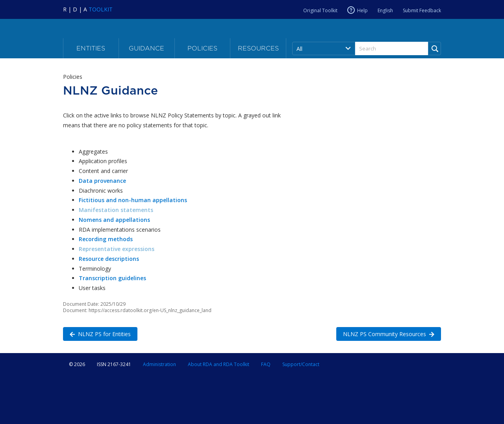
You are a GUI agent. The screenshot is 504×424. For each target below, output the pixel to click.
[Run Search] (435, 48)
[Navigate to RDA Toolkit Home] (88, 9)
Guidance (146, 48)
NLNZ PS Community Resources (385, 334)
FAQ (266, 364)
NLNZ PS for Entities (97, 334)
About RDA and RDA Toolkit (219, 364)
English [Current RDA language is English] (385, 10)
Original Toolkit (320, 10)
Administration (159, 364)
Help (362, 10)
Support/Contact (301, 364)
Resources (258, 48)
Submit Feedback (422, 10)
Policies (202, 48)
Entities (91, 48)
